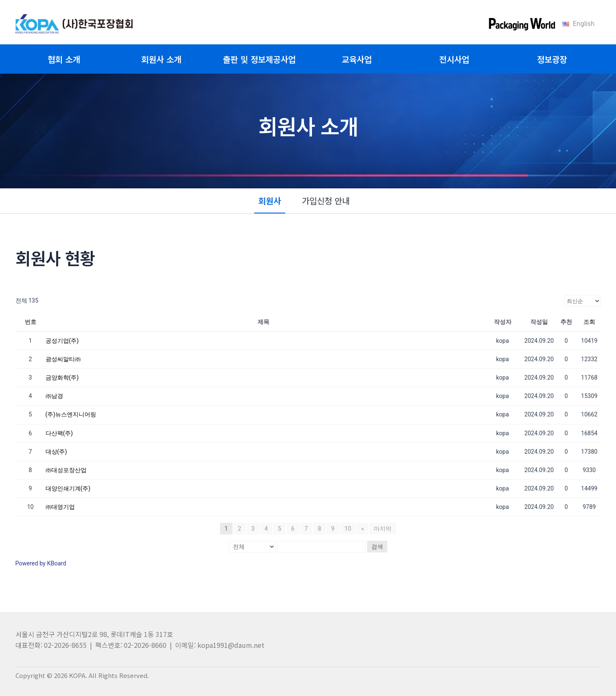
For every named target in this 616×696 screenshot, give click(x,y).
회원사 (270, 201)
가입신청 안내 (326, 201)
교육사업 (357, 59)
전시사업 (454, 59)
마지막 (383, 529)
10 (348, 529)
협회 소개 (64, 59)
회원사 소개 (161, 59)
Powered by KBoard (41, 563)
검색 (377, 547)
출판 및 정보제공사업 (259, 59)
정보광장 (552, 59)
